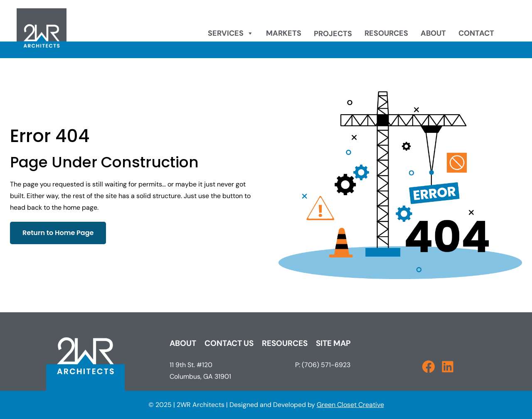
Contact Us (229, 343)
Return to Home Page (58, 233)
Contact (476, 33)
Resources (386, 33)
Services (231, 33)
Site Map (333, 343)
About (433, 33)
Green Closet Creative (350, 405)
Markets (284, 33)
